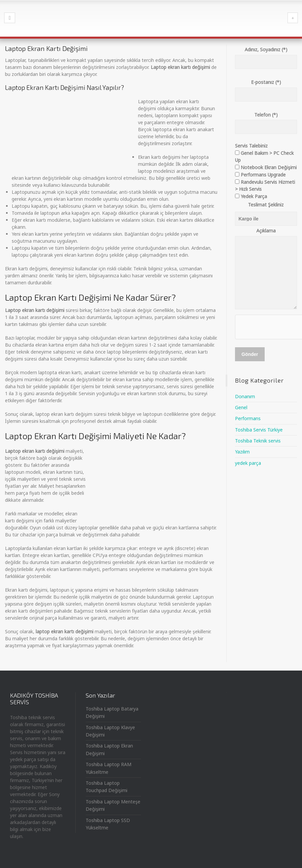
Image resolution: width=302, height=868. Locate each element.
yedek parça (248, 463)
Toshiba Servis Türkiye (259, 430)
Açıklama (266, 269)
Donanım (245, 396)
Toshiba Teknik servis (258, 441)
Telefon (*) (266, 121)
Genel (241, 407)
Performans (248, 418)
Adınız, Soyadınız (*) (266, 56)
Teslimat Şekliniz (266, 205)
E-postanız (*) (266, 88)
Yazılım (242, 452)
